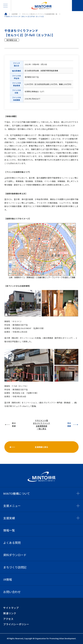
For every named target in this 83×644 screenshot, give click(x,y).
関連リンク (10, 613)
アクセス (8, 619)
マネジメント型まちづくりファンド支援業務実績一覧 (40, 14)
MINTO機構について (17, 493)
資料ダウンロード (15, 555)
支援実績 (15, 14)
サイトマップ (11, 608)
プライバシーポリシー (16, 624)
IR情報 (8, 579)
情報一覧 (9, 530)
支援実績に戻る (41, 447)
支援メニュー (12, 506)
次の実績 (69, 425)
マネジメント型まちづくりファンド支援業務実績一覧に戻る (42, 425)
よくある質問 (12, 543)
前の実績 (14, 425)
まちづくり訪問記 (15, 567)
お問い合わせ (77, 6)
